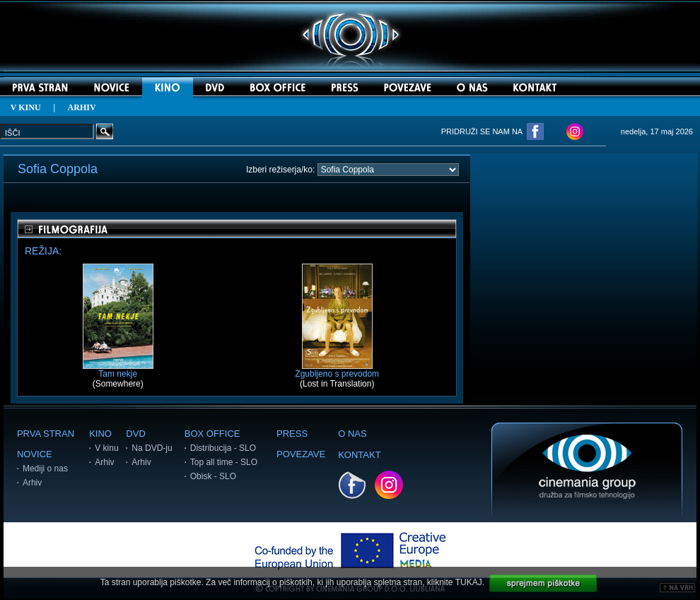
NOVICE (35, 454)
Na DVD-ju (152, 448)
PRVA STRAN (46, 434)
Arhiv (32, 483)
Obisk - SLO (213, 476)
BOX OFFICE (212, 434)
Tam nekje (118, 370)
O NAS (352, 434)
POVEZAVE (301, 454)
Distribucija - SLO (223, 448)
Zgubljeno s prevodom (337, 370)
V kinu (106, 448)
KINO (100, 434)
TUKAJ (469, 582)
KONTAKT (359, 455)
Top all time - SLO (224, 462)
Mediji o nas (45, 469)
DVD (135, 434)
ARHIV (82, 107)
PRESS (292, 434)
